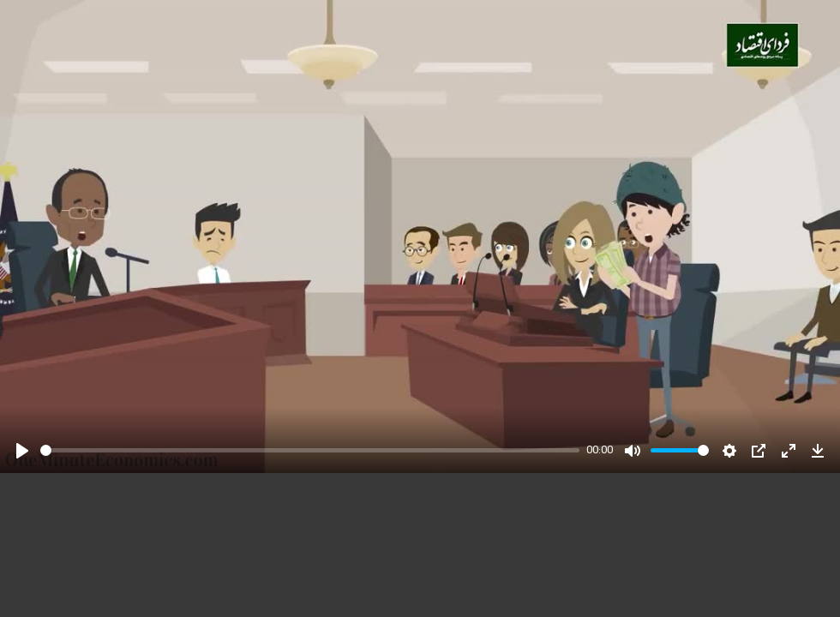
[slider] (310, 450)
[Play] (22, 451)
